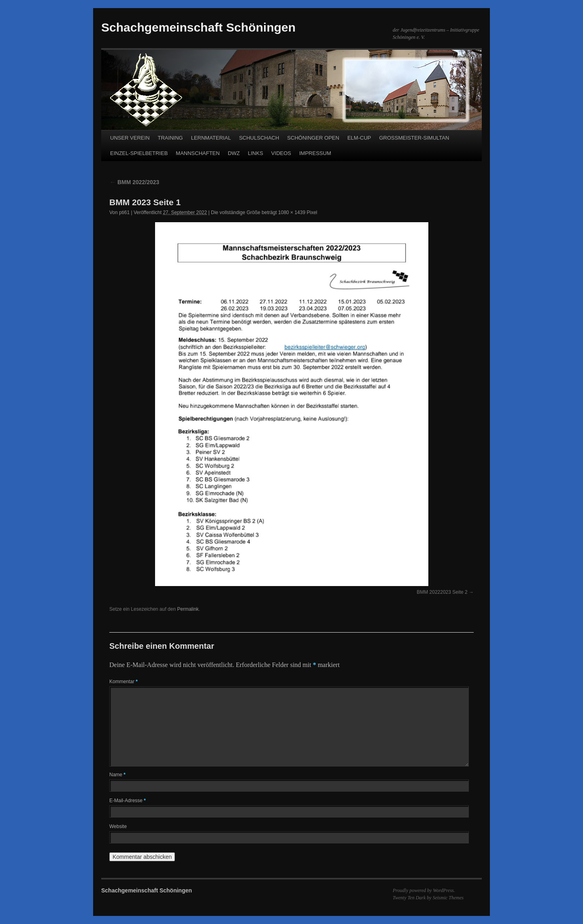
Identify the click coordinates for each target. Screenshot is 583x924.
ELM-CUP (359, 138)
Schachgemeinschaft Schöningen (198, 27)
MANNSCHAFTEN (198, 153)
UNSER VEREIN (130, 138)
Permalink (188, 609)
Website (118, 826)
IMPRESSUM (315, 153)
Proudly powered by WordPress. (424, 890)
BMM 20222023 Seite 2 (442, 592)
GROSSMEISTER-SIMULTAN (414, 138)
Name (117, 775)
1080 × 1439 (292, 212)
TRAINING (170, 138)
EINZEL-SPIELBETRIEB (139, 153)
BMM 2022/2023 (134, 182)
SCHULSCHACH (259, 138)
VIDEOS (281, 153)
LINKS (255, 153)
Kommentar (123, 682)
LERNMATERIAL (211, 138)
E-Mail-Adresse (128, 801)
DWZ (234, 153)
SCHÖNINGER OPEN (313, 138)
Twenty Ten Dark (409, 898)
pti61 (124, 212)
